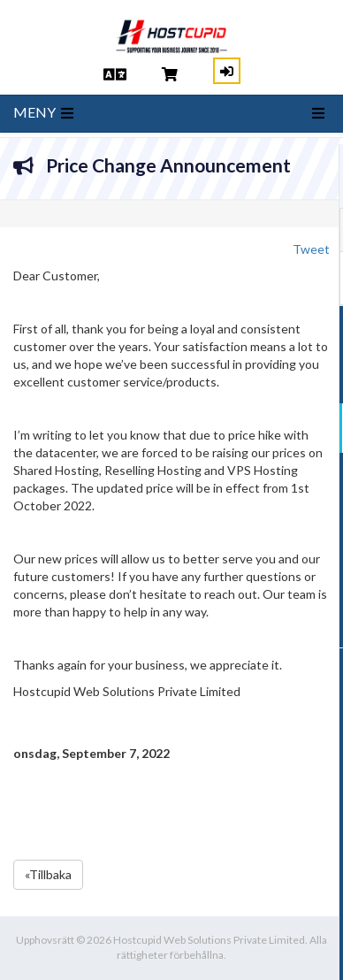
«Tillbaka (48, 874)
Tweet (311, 249)
